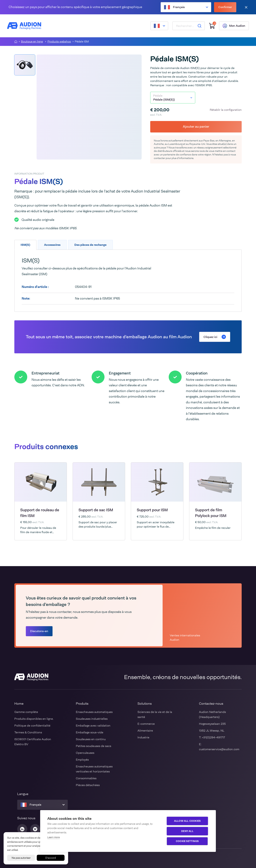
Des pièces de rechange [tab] (90, 245)
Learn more (54, 837)
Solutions (145, 704)
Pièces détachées (88, 785)
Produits (82, 704)
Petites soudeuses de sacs (93, 746)
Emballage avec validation (93, 726)
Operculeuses (85, 753)
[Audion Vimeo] (35, 829)
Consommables (86, 778)
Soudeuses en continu (91, 739)
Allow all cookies (187, 821)
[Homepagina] (16, 42)
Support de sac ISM (96, 510)
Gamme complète (26, 712)
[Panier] (212, 26)
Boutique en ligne (32, 42)
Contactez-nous (211, 704)
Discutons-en (39, 631)
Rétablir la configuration (226, 110)
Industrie (143, 737)
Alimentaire (145, 731)
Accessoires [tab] (52, 245)
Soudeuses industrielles (92, 719)
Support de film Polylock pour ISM (211, 513)
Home (19, 704)
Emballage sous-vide (90, 732)
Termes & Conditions (28, 732)
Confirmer (225, 7)
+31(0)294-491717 (214, 737)
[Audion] (24, 26)
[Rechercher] (200, 26)
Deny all (187, 831)
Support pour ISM (152, 510)
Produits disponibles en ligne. (34, 719)
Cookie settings (187, 841)
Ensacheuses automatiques (94, 712)
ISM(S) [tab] (25, 245)
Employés (82, 760)
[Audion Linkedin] (22, 829)
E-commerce (146, 724)
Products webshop (59, 42)
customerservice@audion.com (219, 749)
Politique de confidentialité (32, 726)
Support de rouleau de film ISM (40, 513)
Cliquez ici (215, 337)
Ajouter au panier (196, 127)
